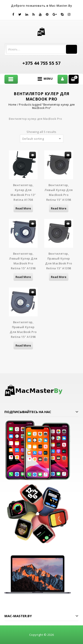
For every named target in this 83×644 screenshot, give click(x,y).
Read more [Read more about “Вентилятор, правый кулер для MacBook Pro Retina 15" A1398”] (59, 277)
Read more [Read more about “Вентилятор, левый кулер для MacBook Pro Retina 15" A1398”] (59, 208)
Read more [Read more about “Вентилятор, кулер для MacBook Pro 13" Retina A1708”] (23, 208)
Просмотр (33, 155)
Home (13, 105)
